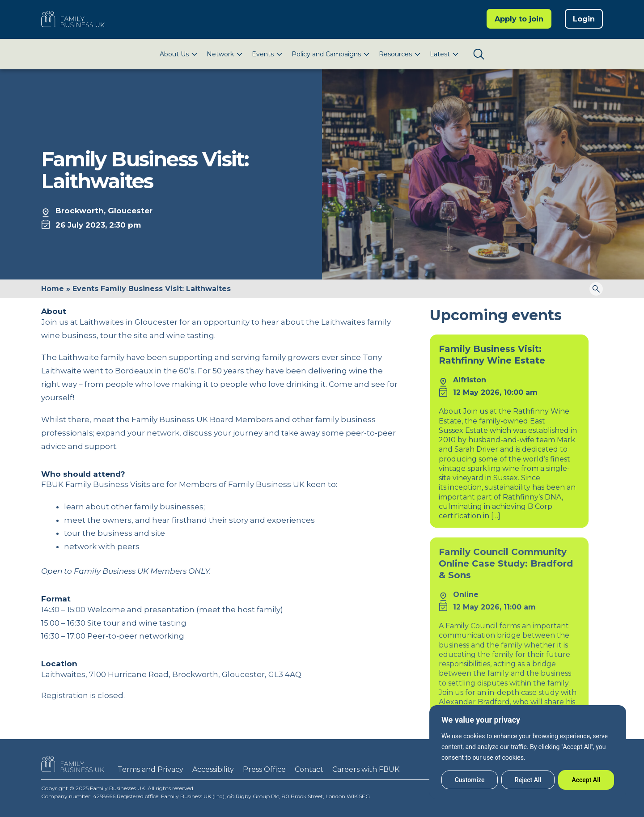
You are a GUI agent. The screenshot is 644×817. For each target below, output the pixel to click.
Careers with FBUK (366, 769)
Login (584, 19)
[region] (528, 752)
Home (53, 289)
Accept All (586, 780)
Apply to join (519, 19)
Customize (470, 780)
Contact (309, 769)
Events (263, 54)
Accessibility (213, 769)
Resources (395, 54)
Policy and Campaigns (326, 54)
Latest (440, 54)
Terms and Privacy (150, 769)
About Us (174, 54)
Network (220, 54)
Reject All (528, 780)
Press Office (264, 769)
